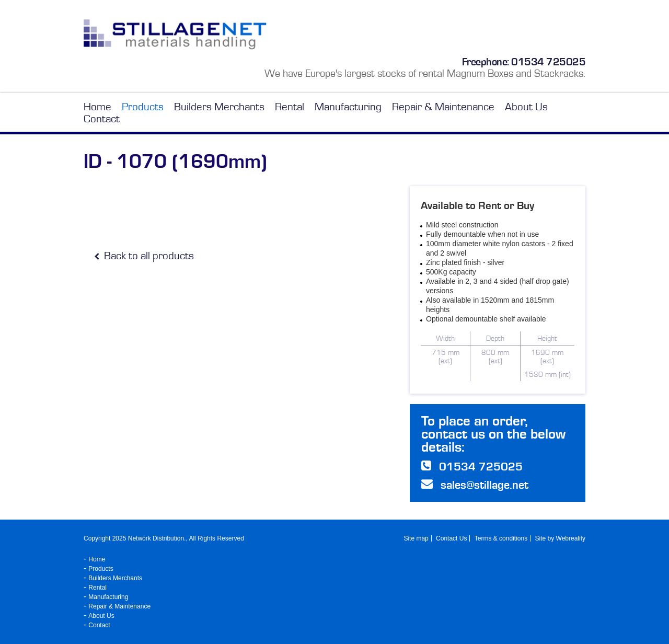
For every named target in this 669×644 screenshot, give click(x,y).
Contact (102, 119)
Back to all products (144, 256)
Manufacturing (348, 107)
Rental (290, 107)
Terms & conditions (501, 538)
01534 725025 (548, 62)
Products (143, 107)
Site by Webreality (561, 538)
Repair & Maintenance (443, 107)
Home (97, 107)
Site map (416, 538)
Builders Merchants (219, 107)
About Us (526, 107)
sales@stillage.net (485, 485)
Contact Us (451, 538)
